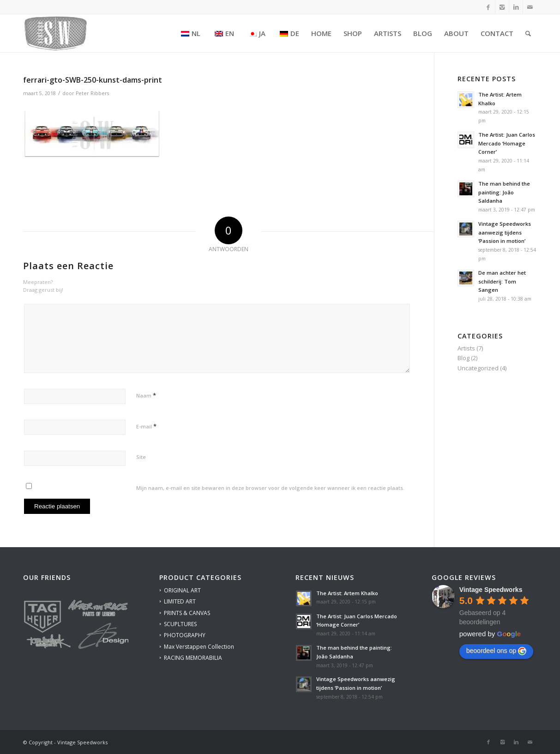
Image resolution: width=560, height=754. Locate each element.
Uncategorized (478, 368)
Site (141, 457)
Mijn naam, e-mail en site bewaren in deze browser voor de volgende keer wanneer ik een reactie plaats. (270, 488)
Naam (146, 395)
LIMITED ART (180, 601)
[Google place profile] (491, 590)
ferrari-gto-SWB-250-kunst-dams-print (93, 80)
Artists (466, 348)
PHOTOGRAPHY (185, 635)
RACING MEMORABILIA (193, 658)
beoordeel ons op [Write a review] (496, 651)
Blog (464, 358)
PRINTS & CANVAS (187, 613)
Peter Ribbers (92, 93)
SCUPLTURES (180, 624)
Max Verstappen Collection (199, 647)
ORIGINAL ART (182, 590)
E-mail (146, 426)
